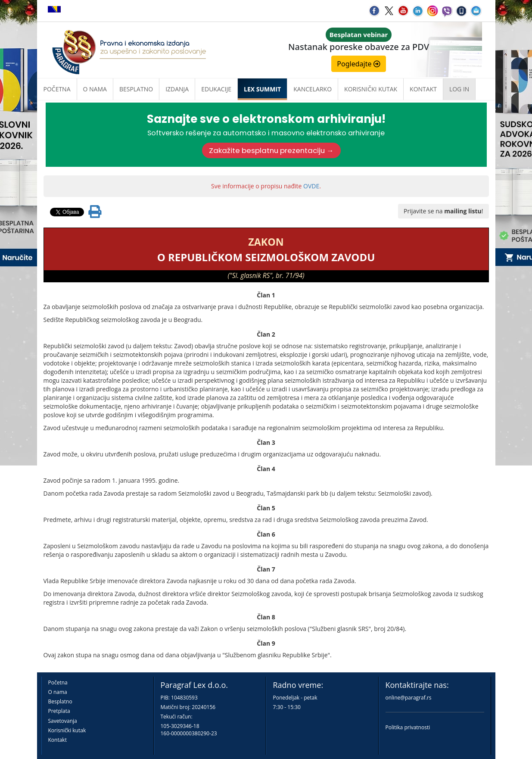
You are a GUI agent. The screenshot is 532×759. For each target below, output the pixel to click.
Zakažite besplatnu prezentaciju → (271, 150)
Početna (57, 89)
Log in (459, 89)
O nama (95, 89)
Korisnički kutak (67, 730)
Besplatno (136, 89)
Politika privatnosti (408, 727)
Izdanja (177, 89)
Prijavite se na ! (443, 211)
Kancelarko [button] (313, 89)
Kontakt (58, 740)
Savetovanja (63, 721)
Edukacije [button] (216, 89)
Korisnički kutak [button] (371, 89)
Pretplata (59, 711)
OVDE (311, 186)
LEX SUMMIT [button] (262, 89)
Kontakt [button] (423, 89)
